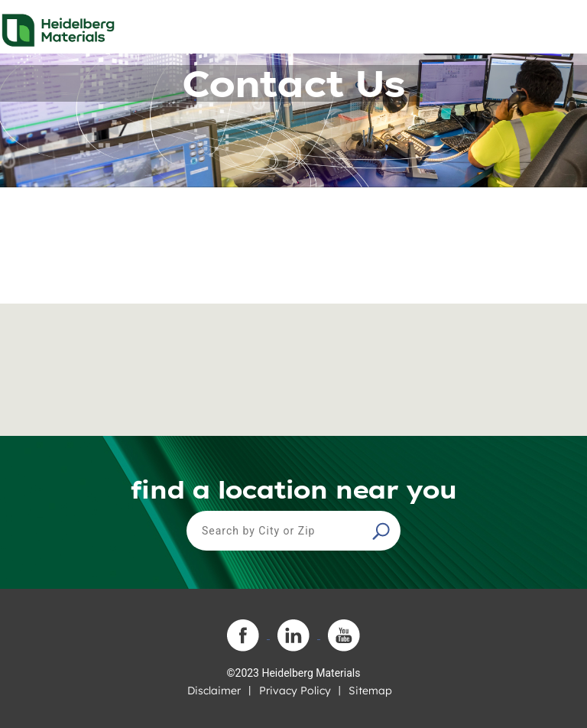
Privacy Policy (295, 691)
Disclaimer (214, 691)
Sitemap (370, 691)
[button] (383, 531)
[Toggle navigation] (562, 26)
